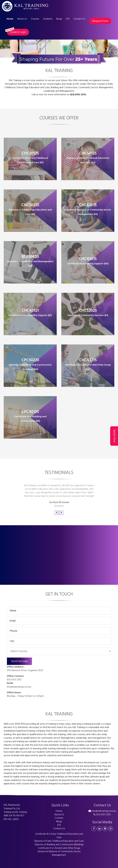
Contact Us (79, 19)
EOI (68, 19)
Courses (35, 19)
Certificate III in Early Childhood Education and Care (59, 836)
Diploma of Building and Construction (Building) (59, 844)
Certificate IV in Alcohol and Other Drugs (59, 848)
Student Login (17, 32)
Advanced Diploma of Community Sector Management (59, 853)
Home (10, 19)
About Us (22, 19)
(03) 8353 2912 (14, 680)
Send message (19, 661)
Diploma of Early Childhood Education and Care (59, 841)
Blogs (59, 19)
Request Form (100, 21)
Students (48, 19)
